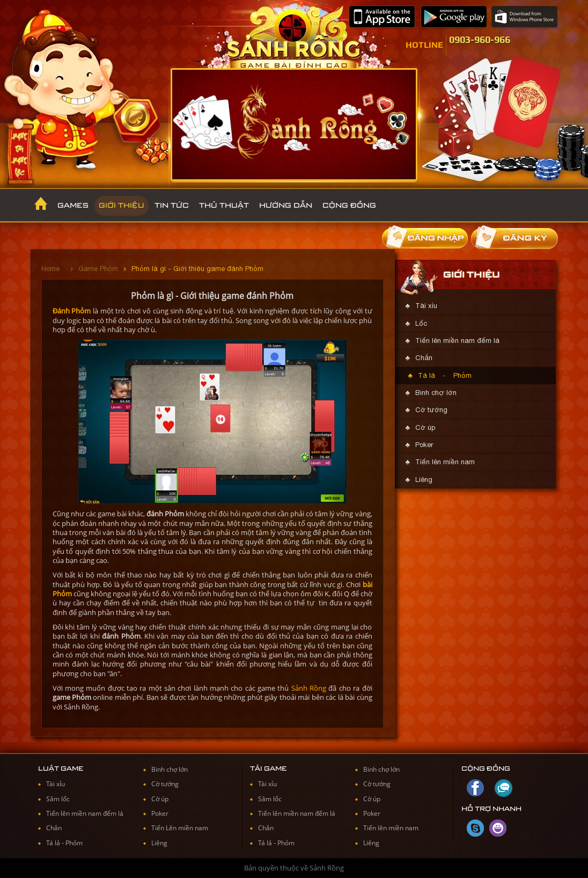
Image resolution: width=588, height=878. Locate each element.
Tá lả (427, 375)
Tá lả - (56, 843)
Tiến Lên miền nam (180, 828)
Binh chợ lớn (436, 393)
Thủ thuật (224, 206)
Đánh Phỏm (72, 311)
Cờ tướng (431, 410)
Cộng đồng (349, 206)
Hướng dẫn (286, 206)
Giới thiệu (122, 206)
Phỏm (462, 375)
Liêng (424, 480)
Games (73, 206)
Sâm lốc (58, 799)
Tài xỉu (426, 306)
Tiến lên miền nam (445, 462)
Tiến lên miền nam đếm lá (457, 341)
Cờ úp (425, 427)
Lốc (421, 323)
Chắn (424, 358)
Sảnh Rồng (309, 688)
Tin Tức (172, 206)
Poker (424, 445)
